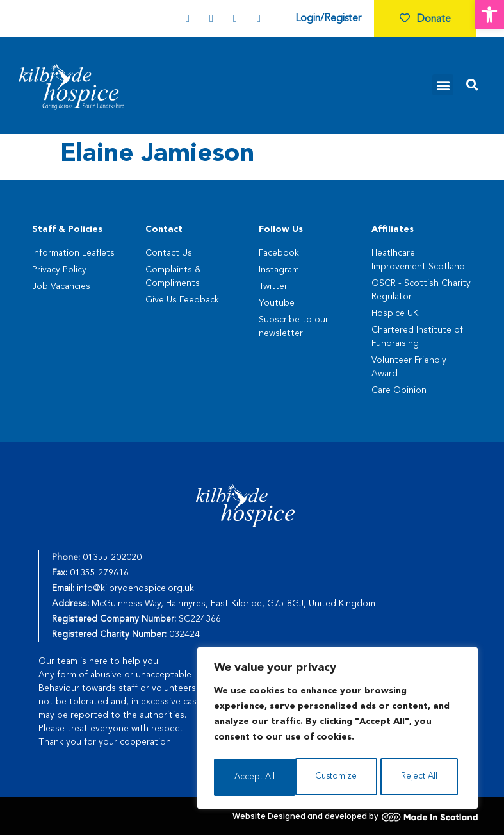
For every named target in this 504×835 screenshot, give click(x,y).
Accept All (421, 777)
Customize (255, 777)
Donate (425, 19)
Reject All (338, 777)
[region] (337, 730)
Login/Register (328, 19)
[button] (489, 15)
